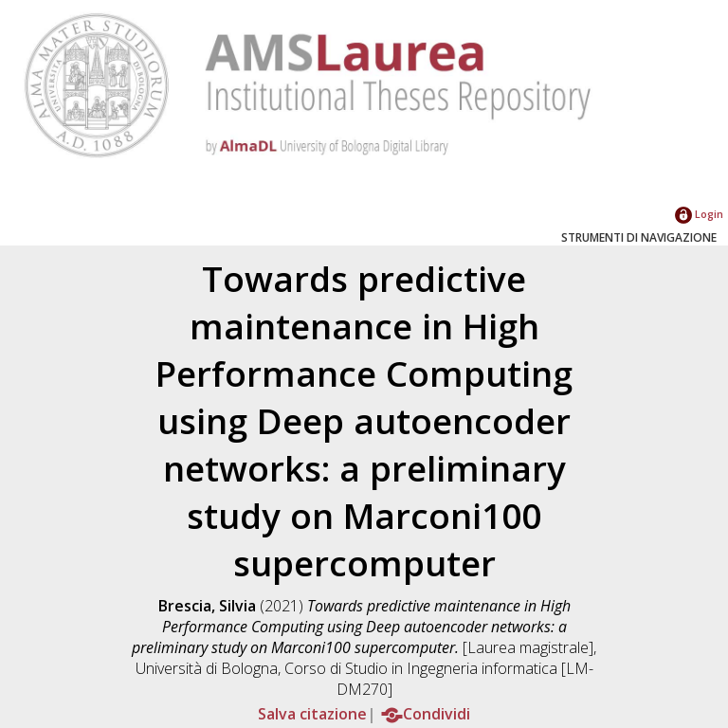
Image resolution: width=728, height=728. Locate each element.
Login (699, 214)
